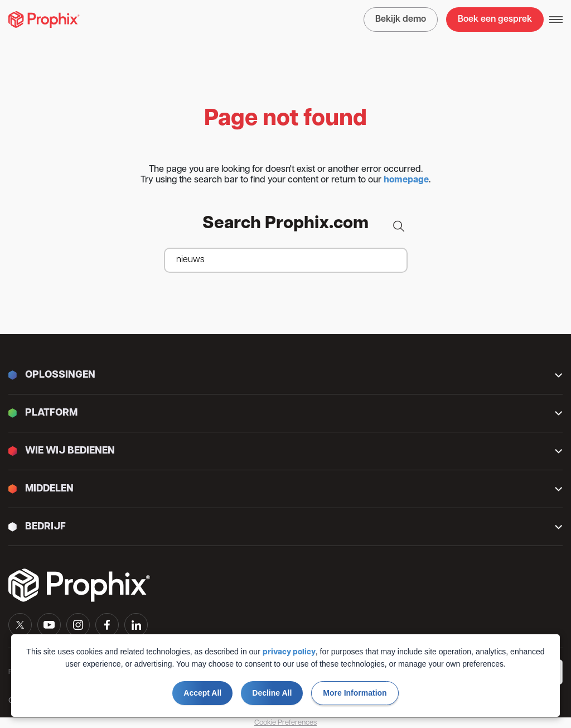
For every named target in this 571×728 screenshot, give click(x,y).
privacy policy (289, 652)
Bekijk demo (401, 20)
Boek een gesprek (495, 20)
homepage (406, 180)
